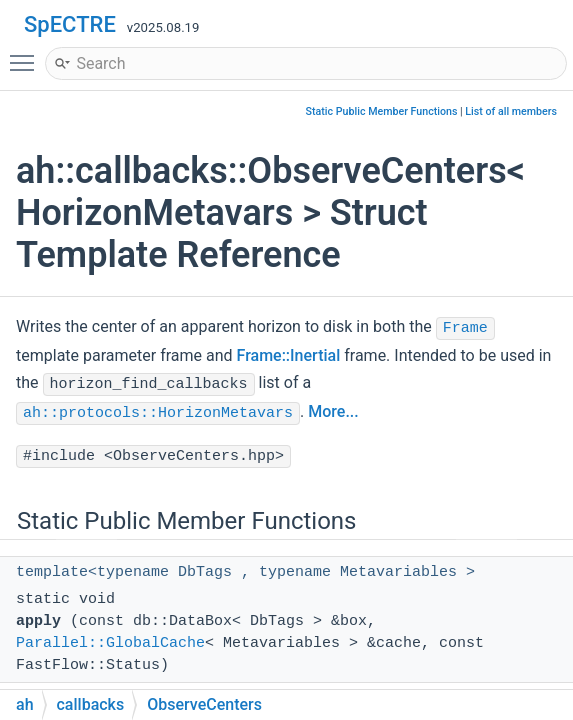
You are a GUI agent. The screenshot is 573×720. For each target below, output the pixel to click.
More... (333, 411)
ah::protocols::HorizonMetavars (158, 413)
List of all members (511, 111)
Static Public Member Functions (382, 111)
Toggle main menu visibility (27, 54)
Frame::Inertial (289, 355)
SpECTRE (70, 24)
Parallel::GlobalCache (110, 643)
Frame (465, 328)
